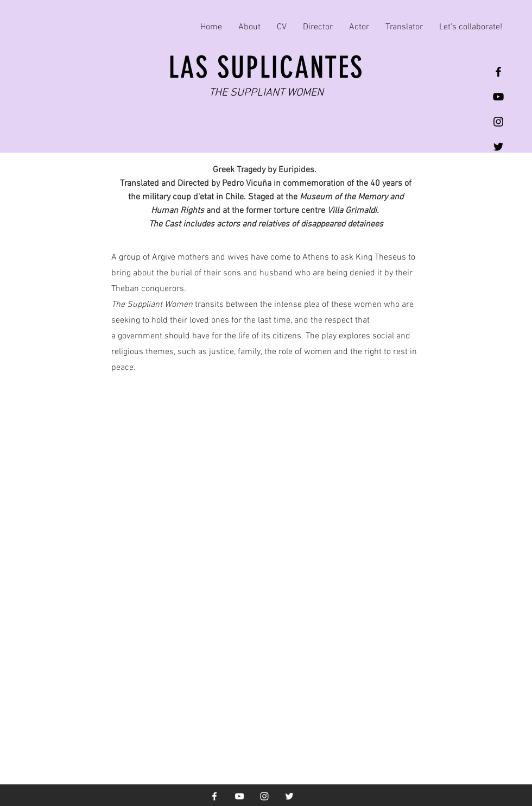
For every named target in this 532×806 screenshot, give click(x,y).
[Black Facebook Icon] (498, 72)
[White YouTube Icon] (239, 796)
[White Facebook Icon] (214, 796)
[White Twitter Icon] (289, 796)
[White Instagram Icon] (264, 796)
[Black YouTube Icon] (498, 97)
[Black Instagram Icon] (498, 122)
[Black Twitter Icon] (498, 147)
